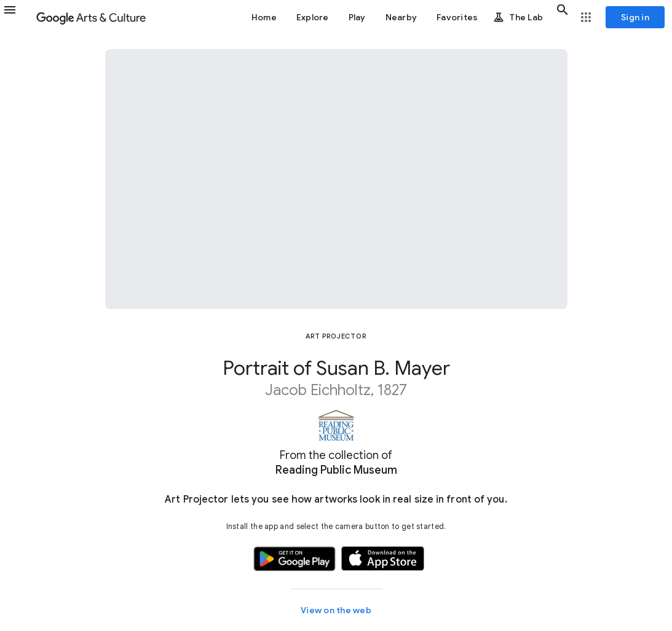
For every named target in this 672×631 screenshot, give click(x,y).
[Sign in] (635, 17)
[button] (17, 17)
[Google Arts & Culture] (91, 17)
